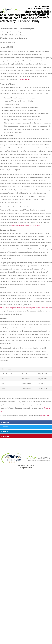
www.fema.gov (25, 80)
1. (1, 399)
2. (1, 416)
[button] (26, 422)
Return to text (45, 416)
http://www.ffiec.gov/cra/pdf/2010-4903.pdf (26, 226)
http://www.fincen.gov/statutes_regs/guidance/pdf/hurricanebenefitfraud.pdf (26, 308)
